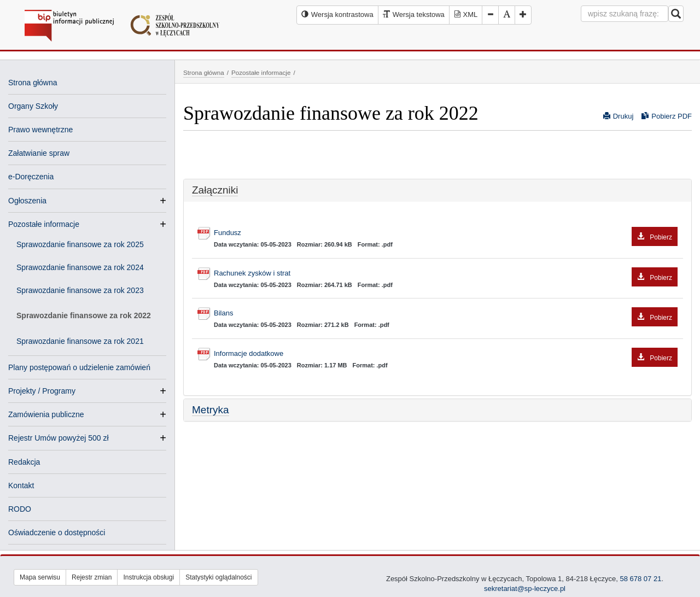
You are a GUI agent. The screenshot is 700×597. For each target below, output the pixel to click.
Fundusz (446, 233)
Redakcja (24, 462)
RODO (20, 509)
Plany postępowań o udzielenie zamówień (79, 367)
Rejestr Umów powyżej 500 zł (59, 438)
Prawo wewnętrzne (40, 130)
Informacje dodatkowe (446, 354)
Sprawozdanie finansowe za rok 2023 (80, 290)
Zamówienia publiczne (46, 414)
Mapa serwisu (40, 577)
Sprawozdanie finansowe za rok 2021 (80, 341)
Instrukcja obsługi (148, 577)
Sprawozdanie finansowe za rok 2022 (84, 315)
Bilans (446, 314)
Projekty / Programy (42, 391)
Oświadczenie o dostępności (57, 532)
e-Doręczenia (31, 177)
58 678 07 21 (640, 579)
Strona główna (33, 83)
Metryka (211, 410)
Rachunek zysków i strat (446, 274)
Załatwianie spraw (39, 153)
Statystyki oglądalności (218, 577)
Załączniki (215, 190)
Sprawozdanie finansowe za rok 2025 (80, 244)
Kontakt (21, 485)
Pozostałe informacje (44, 224)
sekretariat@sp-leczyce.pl (525, 589)
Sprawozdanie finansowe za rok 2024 (80, 267)
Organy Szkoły (33, 106)
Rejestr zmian (92, 577)
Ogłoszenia (27, 201)
